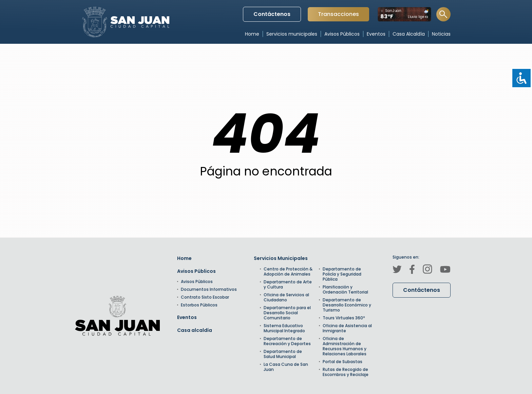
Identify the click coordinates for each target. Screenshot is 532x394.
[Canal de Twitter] (397, 270)
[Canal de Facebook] (412, 270)
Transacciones (338, 16)
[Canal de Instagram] (427, 270)
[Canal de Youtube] (445, 270)
